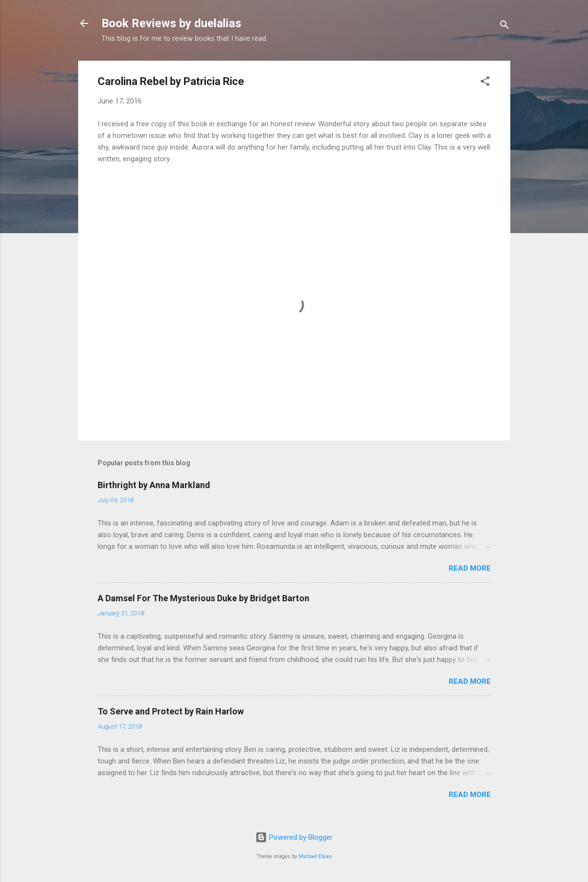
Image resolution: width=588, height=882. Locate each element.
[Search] (504, 26)
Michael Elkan (315, 857)
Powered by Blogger (294, 837)
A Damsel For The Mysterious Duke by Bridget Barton (203, 598)
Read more (470, 568)
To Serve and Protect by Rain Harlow (171, 711)
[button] (485, 83)
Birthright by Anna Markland (154, 485)
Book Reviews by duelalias (171, 23)
